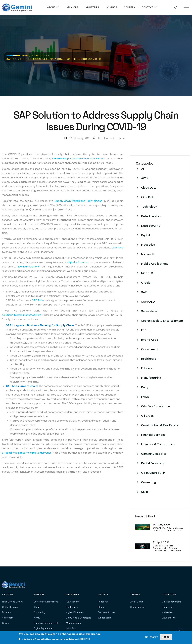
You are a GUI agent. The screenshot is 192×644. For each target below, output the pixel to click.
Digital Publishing (153, 463)
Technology (149, 207)
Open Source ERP (153, 473)
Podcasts (103, 602)
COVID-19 (148, 197)
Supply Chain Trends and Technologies (79, 201)
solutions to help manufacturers (22, 315)
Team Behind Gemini (12, 602)
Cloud (37, 607)
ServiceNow (149, 311)
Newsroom (8, 618)
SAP (144, 292)
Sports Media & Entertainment (162, 321)
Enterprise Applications (46, 602)
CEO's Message (10, 607)
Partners (6, 612)
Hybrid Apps (150, 340)
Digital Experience (43, 628)
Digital (146, 235)
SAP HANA (148, 302)
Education (148, 368)
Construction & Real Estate (160, 425)
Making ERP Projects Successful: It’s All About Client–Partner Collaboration (167, 548)
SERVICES (72, 7)
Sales (145, 492)
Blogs (101, 607)
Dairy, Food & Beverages (79, 618)
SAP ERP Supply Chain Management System (78, 158)
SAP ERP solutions (29, 267)
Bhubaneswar (169, 618)
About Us (53, 7)
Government (150, 349)
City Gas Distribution (156, 406)
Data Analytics (151, 216)
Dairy (145, 387)
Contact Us (150, 7)
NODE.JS (147, 273)
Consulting (149, 482)
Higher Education (75, 612)
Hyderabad (168, 612)
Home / (26, 56)
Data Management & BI (46, 623)
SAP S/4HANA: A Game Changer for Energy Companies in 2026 (168, 529)
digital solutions (77, 262)
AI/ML (37, 618)
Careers (129, 7)
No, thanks (152, 637)
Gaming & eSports (154, 454)
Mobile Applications (155, 264)
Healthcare (149, 359)
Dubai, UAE (168, 607)
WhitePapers (105, 618)
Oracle (146, 283)
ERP (144, 330)
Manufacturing (151, 378)
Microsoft (148, 254)
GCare (5, 623)
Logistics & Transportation (160, 444)
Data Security (151, 226)
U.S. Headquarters (172, 602)
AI (142, 169)
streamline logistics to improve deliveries (27, 453)
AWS (144, 178)
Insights (112, 7)
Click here (117, 248)
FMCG (145, 397)
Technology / (40, 56)
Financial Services (153, 435)
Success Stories (106, 612)
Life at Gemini (137, 602)
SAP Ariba (38, 300)
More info (84, 639)
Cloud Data (149, 188)
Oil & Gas (147, 416)
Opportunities (137, 607)
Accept (166, 637)
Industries (92, 7)
